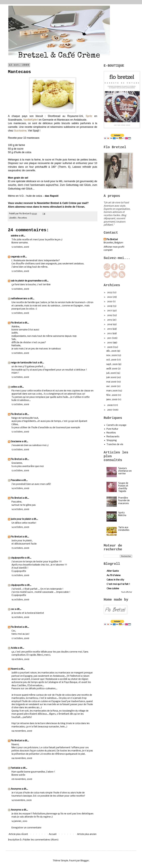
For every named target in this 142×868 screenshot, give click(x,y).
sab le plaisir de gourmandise (26, 281)
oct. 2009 (112, 360)
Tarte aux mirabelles (124, 529)
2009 (110, 347)
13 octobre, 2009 (20, 450)
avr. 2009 (112, 386)
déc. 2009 (112, 351)
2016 (110, 315)
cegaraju (15, 257)
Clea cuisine (113, 589)
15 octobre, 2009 (20, 548)
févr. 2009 (112, 395)
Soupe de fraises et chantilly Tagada (123, 487)
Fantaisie (16, 768)
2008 (110, 405)
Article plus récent (18, 834)
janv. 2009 (112, 400)
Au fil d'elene (114, 575)
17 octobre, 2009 (20, 638)
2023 (110, 293)
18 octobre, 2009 (20, 659)
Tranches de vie (115, 444)
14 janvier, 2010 (19, 821)
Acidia (14, 648)
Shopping (112, 440)
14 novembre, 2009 (22, 800)
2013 (110, 329)
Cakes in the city (115, 580)
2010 (110, 343)
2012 (110, 333)
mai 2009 (112, 382)
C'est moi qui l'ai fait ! (118, 584)
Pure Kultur (112, 429)
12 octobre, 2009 (20, 247)
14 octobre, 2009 (20, 488)
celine (14, 387)
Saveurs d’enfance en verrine (125, 471)
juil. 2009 (111, 373)
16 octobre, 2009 (20, 600)
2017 (110, 311)
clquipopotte (18, 558)
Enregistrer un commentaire (26, 828)
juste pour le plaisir (21, 519)
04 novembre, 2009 (22, 731)
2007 (110, 410)
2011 (110, 338)
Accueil (53, 834)
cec (13, 609)
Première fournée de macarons (124, 501)
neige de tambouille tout (24, 363)
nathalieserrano (19, 299)
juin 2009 (111, 377)
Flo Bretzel (16, 323)
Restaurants (113, 437)
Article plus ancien (87, 834)
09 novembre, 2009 (22, 779)
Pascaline (16, 480)
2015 (110, 320)
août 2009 (112, 369)
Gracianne (16, 442)
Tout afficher (127, 592)
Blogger (85, 861)
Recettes (23, 218)
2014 (110, 324)
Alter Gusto (113, 571)
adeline (15, 236)
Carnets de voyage (116, 425)
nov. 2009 (112, 355)
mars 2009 (112, 391)
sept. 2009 (112, 364)
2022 (110, 297)
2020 (110, 302)
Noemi (14, 669)
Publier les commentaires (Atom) (41, 840)
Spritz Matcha (122, 514)
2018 (110, 306)
